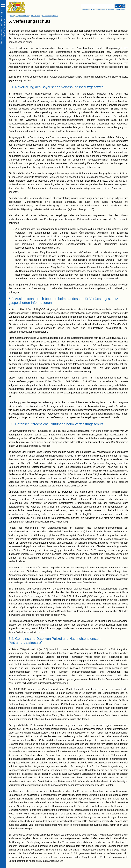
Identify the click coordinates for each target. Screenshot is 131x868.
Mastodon (86, 9)
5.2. (11, 299)
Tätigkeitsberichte (22, 16)
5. (10, 21)
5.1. (11, 87)
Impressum (120, 9)
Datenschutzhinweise (105, 9)
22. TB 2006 (35, 16)
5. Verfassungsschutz (50, 16)
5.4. (11, 639)
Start (12, 16)
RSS (93, 9)
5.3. (11, 424)
